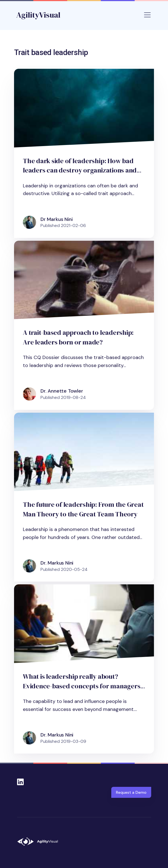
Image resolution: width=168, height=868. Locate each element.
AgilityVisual (38, 15)
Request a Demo (131, 792)
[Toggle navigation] (147, 15)
